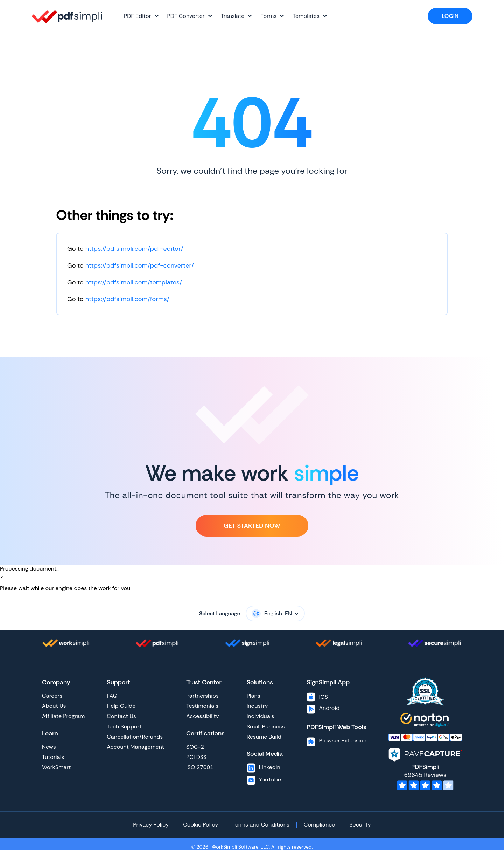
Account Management (135, 747)
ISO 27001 (200, 767)
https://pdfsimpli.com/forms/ (127, 299)
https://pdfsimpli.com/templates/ (134, 282)
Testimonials (202, 706)
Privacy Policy (151, 825)
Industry (257, 706)
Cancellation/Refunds (135, 737)
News (49, 747)
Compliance (319, 825)
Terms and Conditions (261, 825)
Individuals (261, 716)
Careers (52, 696)
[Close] (2, 577)
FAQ (112, 696)
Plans (254, 696)
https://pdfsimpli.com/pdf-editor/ (134, 249)
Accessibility (203, 716)
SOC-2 (195, 747)
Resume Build (264, 737)
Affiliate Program (63, 716)
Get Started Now (252, 526)
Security (360, 825)
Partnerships (202, 696)
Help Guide (121, 706)
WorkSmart (56, 767)
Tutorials (53, 757)
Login (450, 16)
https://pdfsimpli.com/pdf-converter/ (140, 265)
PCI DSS (196, 757)
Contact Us (121, 716)
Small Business (266, 727)
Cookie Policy (201, 825)
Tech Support (124, 727)
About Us (54, 706)
